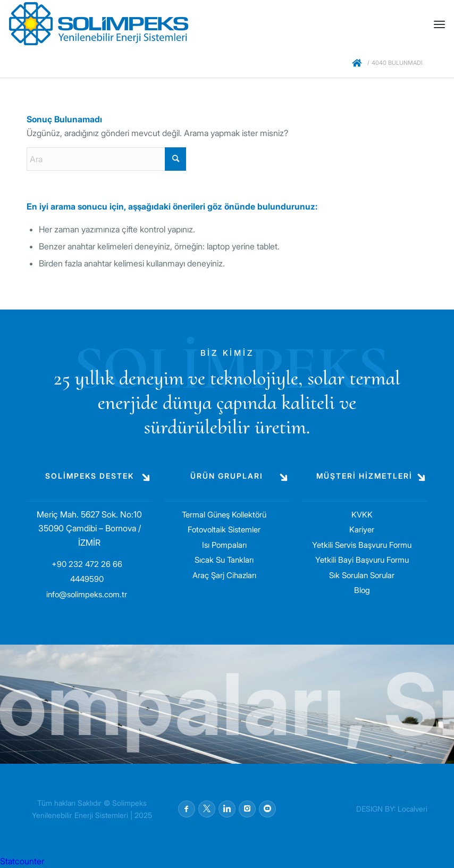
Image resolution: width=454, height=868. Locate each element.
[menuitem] (439, 24)
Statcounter (22, 861)
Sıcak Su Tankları (224, 560)
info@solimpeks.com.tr (87, 594)
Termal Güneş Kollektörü (224, 515)
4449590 (87, 579)
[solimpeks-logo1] (99, 24)
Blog (362, 590)
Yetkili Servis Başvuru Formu (362, 545)
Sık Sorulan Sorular (362, 575)
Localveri (413, 809)
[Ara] (106, 159)
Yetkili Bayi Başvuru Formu (362, 560)
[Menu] (439, 24)
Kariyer (362, 529)
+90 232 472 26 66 (87, 564)
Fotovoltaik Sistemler (224, 529)
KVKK (362, 515)
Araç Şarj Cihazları (224, 575)
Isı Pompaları (224, 545)
